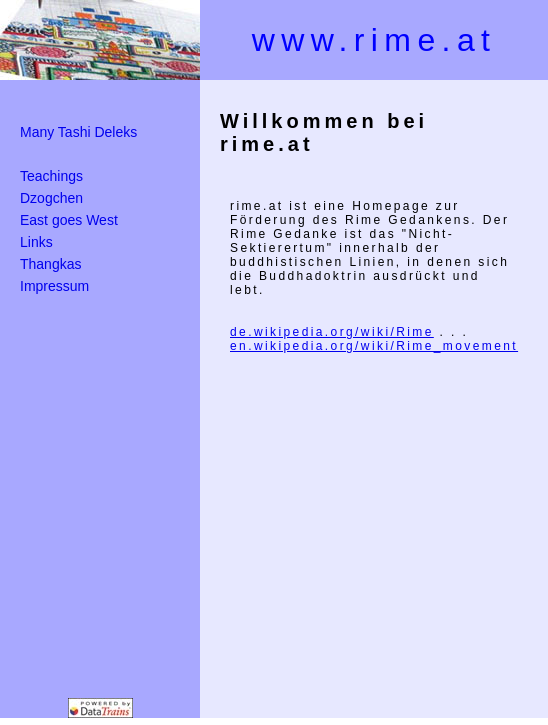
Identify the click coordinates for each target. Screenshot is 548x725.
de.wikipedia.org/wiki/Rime (332, 332)
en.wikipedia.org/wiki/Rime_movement (374, 346)
